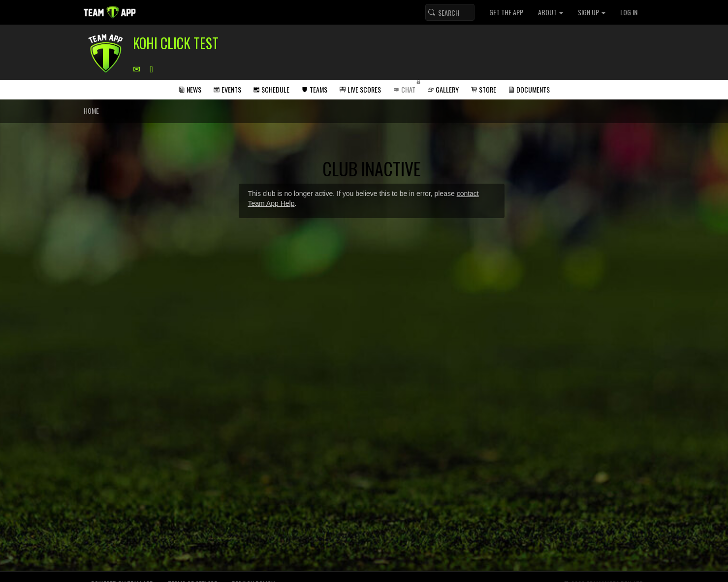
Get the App (506, 12)
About (551, 12)
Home (91, 111)
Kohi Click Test (176, 43)
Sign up (592, 12)
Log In (629, 12)
